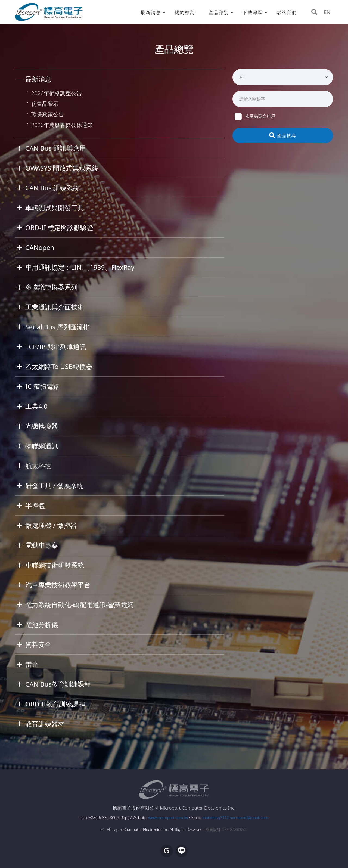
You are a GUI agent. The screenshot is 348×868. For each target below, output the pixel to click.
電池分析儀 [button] (42, 624)
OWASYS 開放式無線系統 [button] (62, 168)
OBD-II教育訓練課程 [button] (55, 704)
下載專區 (253, 12)
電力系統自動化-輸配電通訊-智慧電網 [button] (80, 605)
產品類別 (219, 12)
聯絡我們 (287, 12)
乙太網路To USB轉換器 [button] (59, 366)
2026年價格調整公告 (57, 93)
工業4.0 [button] (36, 406)
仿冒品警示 (45, 104)
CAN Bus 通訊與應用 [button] (56, 148)
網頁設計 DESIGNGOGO (226, 830)
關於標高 (185, 12)
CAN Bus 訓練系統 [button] (52, 188)
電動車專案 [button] (42, 545)
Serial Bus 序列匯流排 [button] (58, 327)
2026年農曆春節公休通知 (62, 125)
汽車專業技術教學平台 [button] (58, 585)
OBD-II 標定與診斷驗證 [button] (59, 227)
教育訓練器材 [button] (45, 724)
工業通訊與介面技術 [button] (55, 307)
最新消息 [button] (38, 79)
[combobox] (283, 77)
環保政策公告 (48, 114)
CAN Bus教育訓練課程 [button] (58, 684)
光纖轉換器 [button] (42, 426)
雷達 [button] (32, 664)
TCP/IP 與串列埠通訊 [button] (56, 347)
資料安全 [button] (38, 644)
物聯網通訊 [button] (42, 446)
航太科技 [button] (38, 466)
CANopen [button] (40, 247)
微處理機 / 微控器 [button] (51, 525)
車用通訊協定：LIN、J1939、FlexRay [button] (80, 267)
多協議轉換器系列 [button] (51, 287)
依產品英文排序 (255, 116)
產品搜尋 (283, 135)
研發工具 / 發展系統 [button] (54, 486)
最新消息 (151, 12)
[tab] (120, 79)
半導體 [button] (35, 505)
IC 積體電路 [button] (42, 386)
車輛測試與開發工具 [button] (55, 208)
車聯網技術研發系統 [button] (55, 565)
